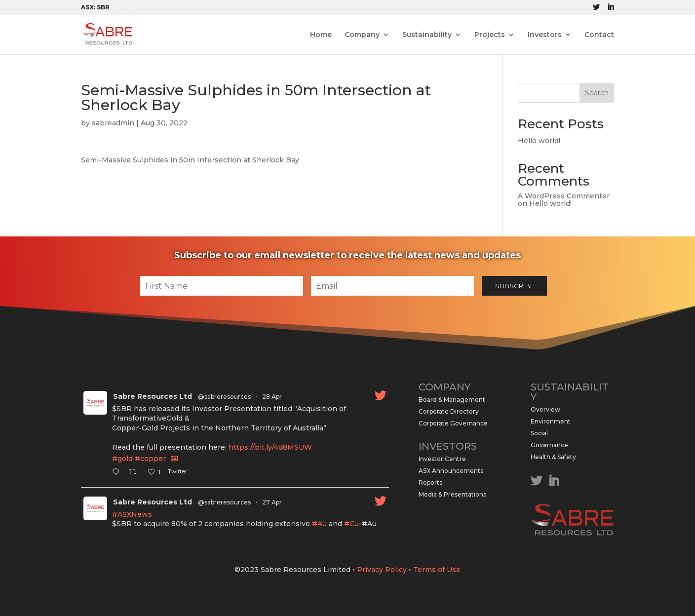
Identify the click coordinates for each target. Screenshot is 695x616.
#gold (122, 459)
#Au (319, 524)
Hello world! (539, 141)
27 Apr (272, 502)
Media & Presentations (452, 494)
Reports (430, 482)
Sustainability (427, 35)
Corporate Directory (449, 411)
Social (539, 433)
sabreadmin (113, 123)
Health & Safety (553, 457)
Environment (551, 421)
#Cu (351, 524)
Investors (545, 35)
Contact (599, 35)
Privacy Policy (382, 570)
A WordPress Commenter (564, 196)
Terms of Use (437, 570)
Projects (490, 35)
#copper (150, 459)
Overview (545, 409)
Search (597, 93)
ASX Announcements (451, 471)
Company (362, 35)
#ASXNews (132, 514)
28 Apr (272, 397)
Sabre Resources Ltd (153, 396)
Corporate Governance (453, 423)
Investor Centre (442, 459)
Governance (549, 445)
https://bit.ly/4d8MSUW (270, 447)
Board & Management (452, 400)
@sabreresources (224, 397)
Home (321, 35)
